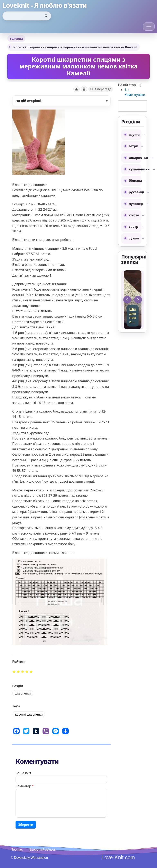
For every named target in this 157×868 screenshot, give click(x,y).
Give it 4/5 (27, 672)
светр (133, 227)
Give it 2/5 (18, 672)
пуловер (135, 204)
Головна (16, 38)
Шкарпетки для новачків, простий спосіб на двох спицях (133, 316)
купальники (135, 169)
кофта (134, 215)
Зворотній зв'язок (42, 850)
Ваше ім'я (23, 773)
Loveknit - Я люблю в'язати (45, 5)
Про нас (17, 850)
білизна (135, 181)
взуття (134, 135)
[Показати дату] (84, 89)
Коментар (23, 786)
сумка (134, 238)
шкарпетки (135, 158)
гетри (134, 146)
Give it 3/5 (23, 672)
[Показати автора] (76, 89)
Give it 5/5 (31, 672)
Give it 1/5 (14, 672)
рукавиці (135, 192)
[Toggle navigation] (149, 27)
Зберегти (26, 825)
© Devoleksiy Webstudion (29, 858)
